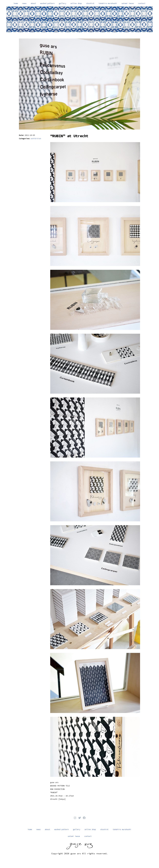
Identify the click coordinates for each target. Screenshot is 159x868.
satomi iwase (128, 3)
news (24, 3)
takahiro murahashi (108, 3)
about (33, 3)
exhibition (36, 139)
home (16, 3)
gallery (63, 3)
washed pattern (47, 3)
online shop (76, 3)
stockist (90, 3)
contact (142, 3)
